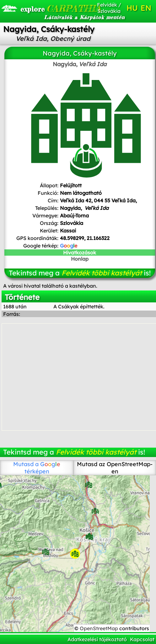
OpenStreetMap (100, 628)
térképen (43, 468)
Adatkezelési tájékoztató (97, 639)
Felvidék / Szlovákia (109, 8)
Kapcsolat (142, 639)
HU (132, 8)
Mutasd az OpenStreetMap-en (115, 468)
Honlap (80, 259)
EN (146, 8)
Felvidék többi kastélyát (102, 273)
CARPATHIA (44, 8)
